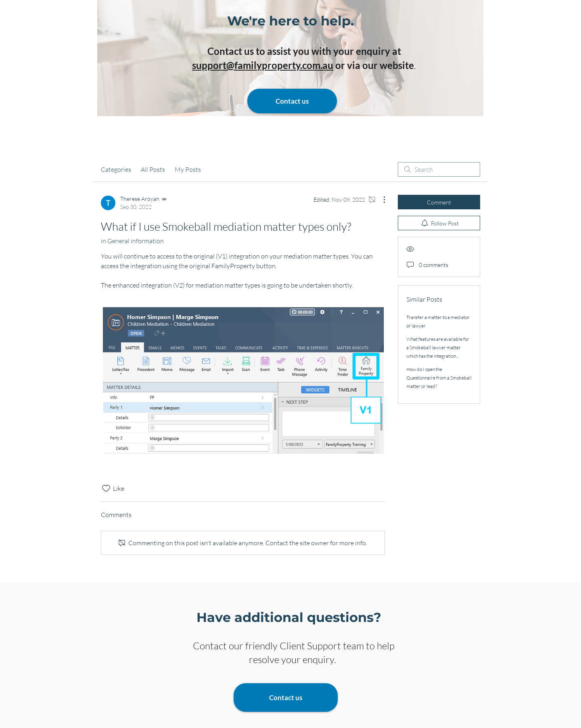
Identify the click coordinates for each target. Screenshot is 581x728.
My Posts (188, 169)
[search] (439, 169)
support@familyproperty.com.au (263, 65)
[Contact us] (292, 101)
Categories (116, 169)
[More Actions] (380, 200)
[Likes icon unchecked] (106, 488)
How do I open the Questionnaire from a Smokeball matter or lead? (439, 378)
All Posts (153, 169)
